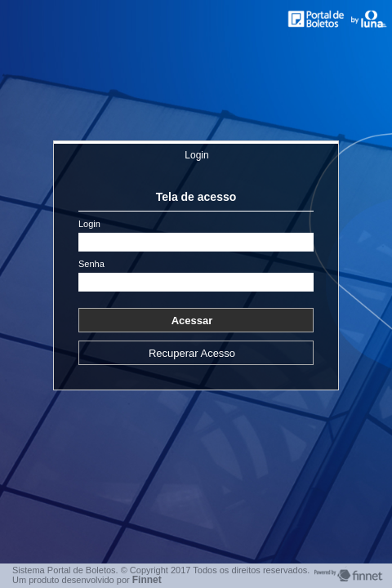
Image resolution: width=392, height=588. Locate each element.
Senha (91, 264)
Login (196, 155)
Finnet (147, 580)
